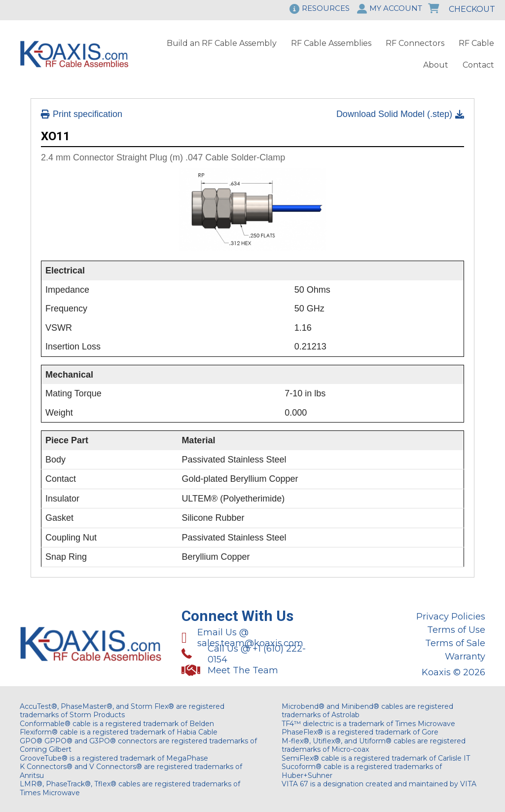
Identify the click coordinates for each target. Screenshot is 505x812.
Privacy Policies (451, 617)
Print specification (82, 114)
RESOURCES (326, 8)
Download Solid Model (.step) (400, 114)
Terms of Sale (455, 643)
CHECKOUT (462, 9)
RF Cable (476, 43)
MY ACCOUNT (396, 8)
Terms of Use (456, 630)
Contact (478, 65)
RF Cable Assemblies (331, 43)
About (436, 65)
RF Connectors (415, 43)
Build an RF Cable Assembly (222, 43)
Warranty (465, 657)
